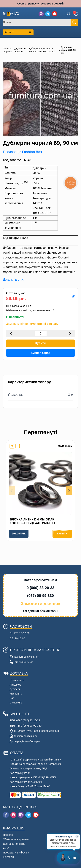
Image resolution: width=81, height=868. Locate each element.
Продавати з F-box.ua (16, 853)
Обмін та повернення (16, 839)
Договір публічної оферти (25, 741)
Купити (41, 343)
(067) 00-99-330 (40, 596)
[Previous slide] (12, 490)
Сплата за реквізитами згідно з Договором (35, 764)
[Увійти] (69, 14)
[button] (76, 14)
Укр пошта (16, 694)
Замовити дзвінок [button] (40, 603)
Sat (12, 698)
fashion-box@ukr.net (26, 657)
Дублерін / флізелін (21, 50)
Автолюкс (15, 685)
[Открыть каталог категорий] (18, 32)
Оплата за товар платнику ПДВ (28, 768)
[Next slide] (69, 490)
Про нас (8, 835)
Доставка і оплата (14, 844)
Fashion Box (32, 152)
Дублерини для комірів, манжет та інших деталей (42, 50)
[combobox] (39, 22)
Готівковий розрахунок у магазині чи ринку (35, 760)
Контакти (8, 857)
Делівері (15, 689)
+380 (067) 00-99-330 (29, 726)
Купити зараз (41, 353)
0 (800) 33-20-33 (40, 588)
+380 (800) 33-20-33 (28, 720)
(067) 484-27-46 (24, 662)
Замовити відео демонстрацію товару (32, 324)
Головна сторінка (7, 50)
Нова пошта (17, 680)
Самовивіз (16, 703)
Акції (6, 848)
